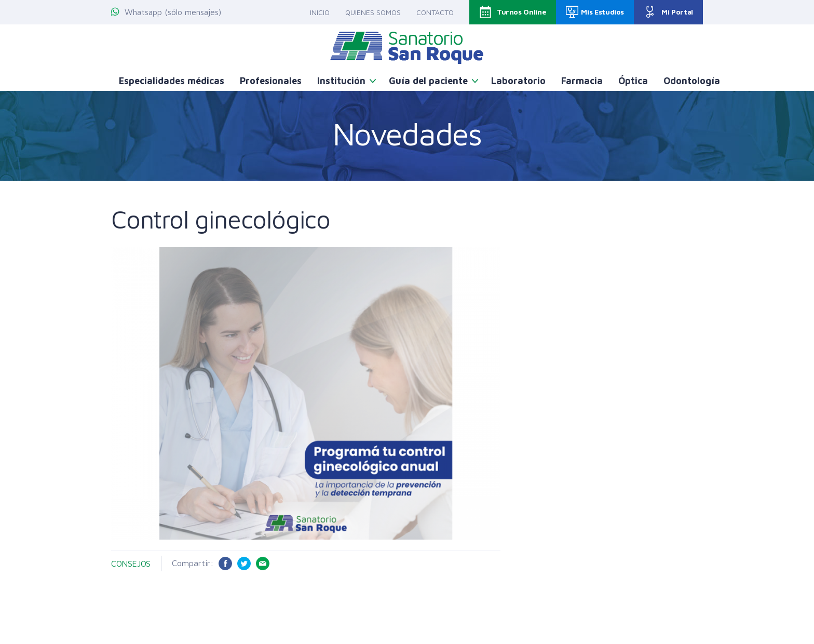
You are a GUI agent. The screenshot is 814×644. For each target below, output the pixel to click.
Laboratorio (518, 81)
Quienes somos (373, 12)
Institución (341, 81)
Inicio (320, 12)
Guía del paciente (428, 81)
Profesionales (271, 81)
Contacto (435, 12)
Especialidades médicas (172, 81)
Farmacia (582, 81)
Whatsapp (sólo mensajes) (166, 12)
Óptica (633, 81)
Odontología (692, 81)
